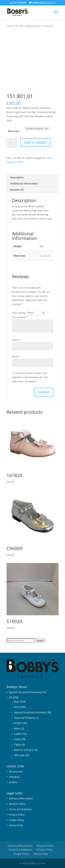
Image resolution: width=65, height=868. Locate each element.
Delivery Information (21, 798)
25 (49, 256)
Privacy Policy (17, 815)
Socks (17, 739)
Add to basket (35, 142)
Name (16, 340)
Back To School (23, 750)
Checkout (14, 777)
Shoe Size (14, 131)
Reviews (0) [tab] (17, 190)
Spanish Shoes (33, 26)
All (16, 26)
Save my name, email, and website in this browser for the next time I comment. (30, 377)
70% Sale (19, 755)
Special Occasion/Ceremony (25, 692)
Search (40, 641)
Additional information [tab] (24, 184)
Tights (18, 745)
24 (45, 256)
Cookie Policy (16, 820)
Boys (17, 702)
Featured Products (25, 718)
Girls (21, 26)
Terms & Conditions (20, 809)
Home (10, 26)
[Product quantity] (12, 143)
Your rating (19, 313)
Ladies (18, 734)
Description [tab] (17, 177)
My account (16, 771)
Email (16, 356)
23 (41, 256)
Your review (20, 317)
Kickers (18, 723)
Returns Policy (17, 804)
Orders (13, 782)
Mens (17, 728)
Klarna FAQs (16, 825)
